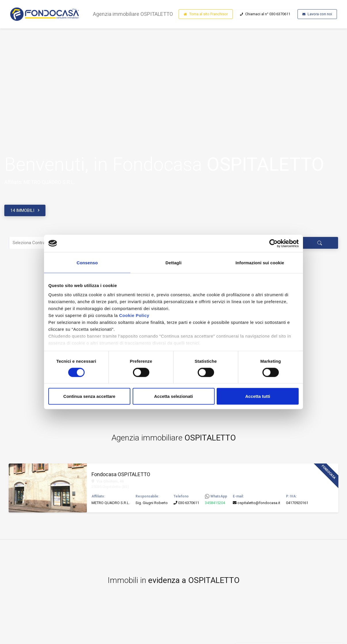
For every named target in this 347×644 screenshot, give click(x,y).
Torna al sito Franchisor (206, 15)
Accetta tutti (258, 396)
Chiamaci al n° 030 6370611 (265, 15)
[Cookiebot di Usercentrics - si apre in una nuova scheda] (273, 243)
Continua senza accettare (89, 396)
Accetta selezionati (173, 396)
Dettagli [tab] (173, 262)
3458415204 (215, 503)
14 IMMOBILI (22, 210)
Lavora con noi (317, 15)
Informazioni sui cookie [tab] (260, 262)
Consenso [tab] (87, 262)
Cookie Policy (134, 315)
